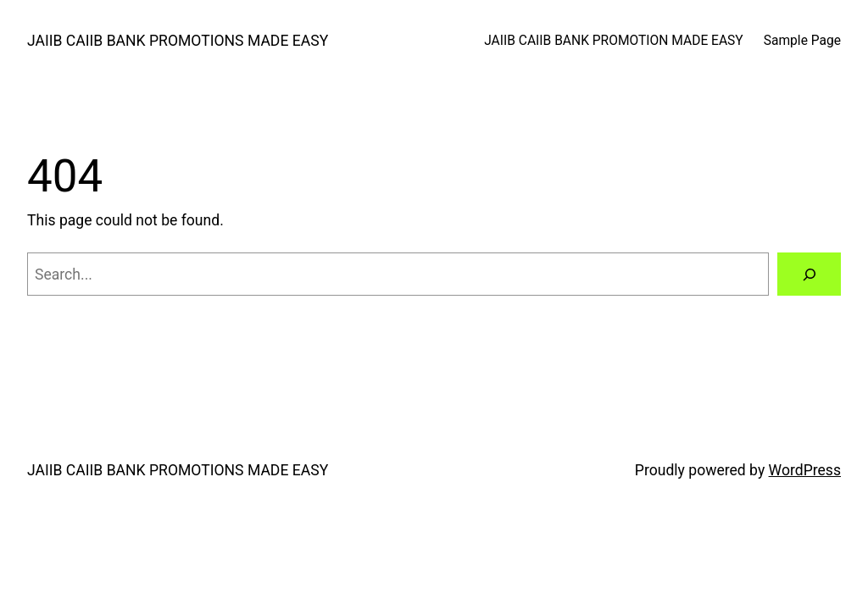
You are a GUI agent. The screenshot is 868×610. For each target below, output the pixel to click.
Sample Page (802, 41)
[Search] (809, 274)
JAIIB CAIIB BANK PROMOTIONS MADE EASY (178, 41)
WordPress (805, 470)
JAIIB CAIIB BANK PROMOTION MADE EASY (614, 41)
